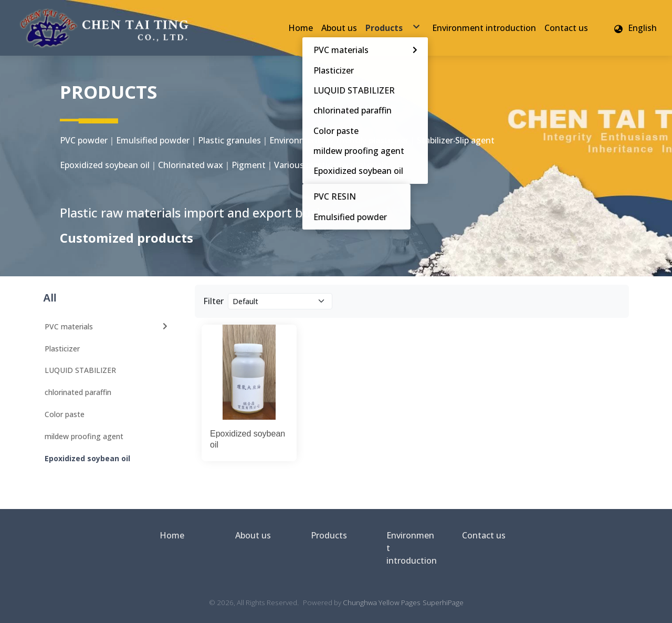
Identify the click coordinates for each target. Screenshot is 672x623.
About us (253, 535)
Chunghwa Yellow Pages (382, 603)
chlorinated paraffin (78, 392)
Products (329, 535)
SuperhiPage (443, 603)
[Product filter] (280, 301)
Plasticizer (62, 349)
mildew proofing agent (84, 436)
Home (172, 535)
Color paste (65, 414)
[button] (635, 28)
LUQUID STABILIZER (80, 370)
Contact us (484, 535)
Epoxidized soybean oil (87, 458)
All (50, 298)
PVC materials (107, 326)
